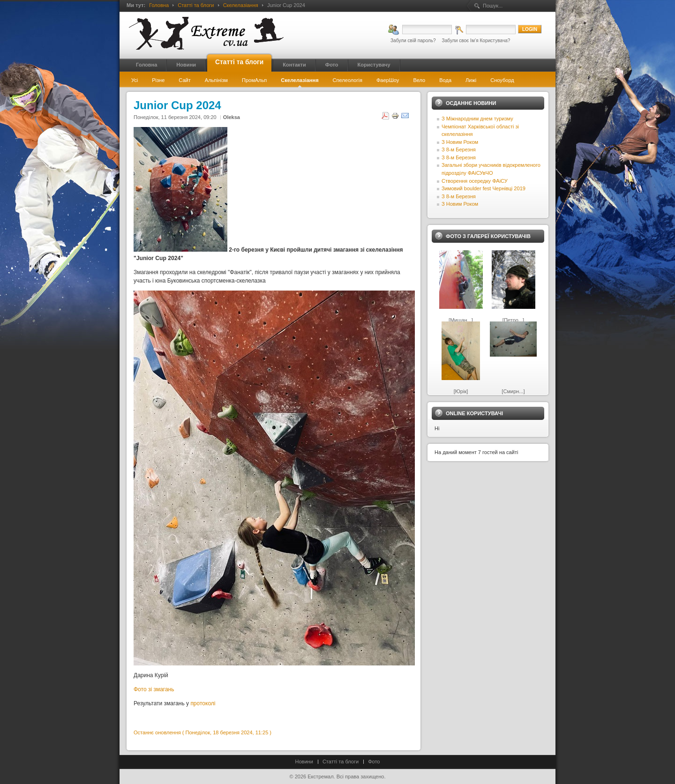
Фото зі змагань (155, 689)
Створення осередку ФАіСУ (475, 181)
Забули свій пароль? (413, 41)
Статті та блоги (196, 5)
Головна (159, 5)
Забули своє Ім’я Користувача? (476, 41)
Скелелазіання (241, 5)
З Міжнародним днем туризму (477, 119)
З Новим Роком (460, 142)
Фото (374, 762)
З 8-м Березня (459, 149)
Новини (304, 762)
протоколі (203, 703)
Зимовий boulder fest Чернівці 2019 (484, 188)
